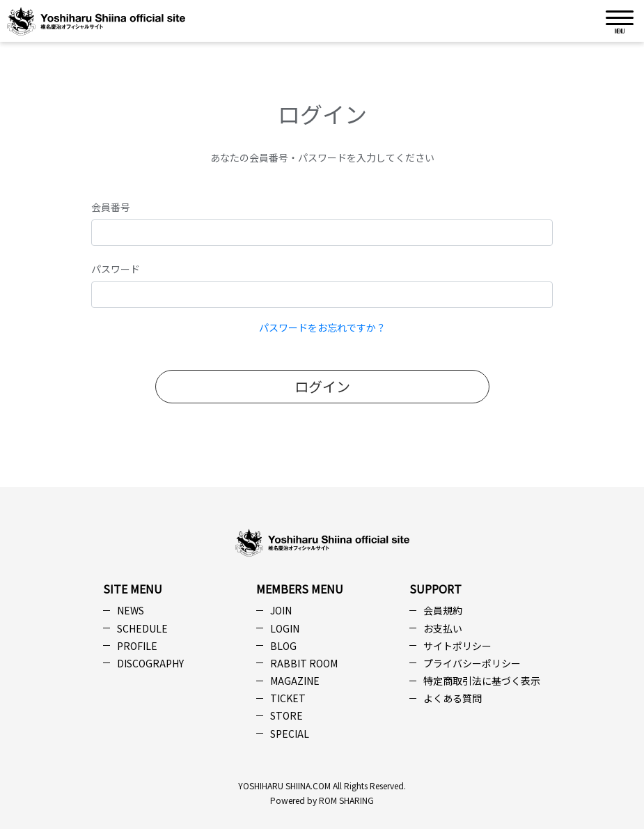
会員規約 (443, 610)
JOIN (281, 610)
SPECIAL (290, 734)
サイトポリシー (457, 646)
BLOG (283, 646)
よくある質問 (453, 698)
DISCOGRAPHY (150, 663)
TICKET (288, 698)
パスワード (116, 269)
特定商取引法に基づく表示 (482, 681)
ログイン (322, 386)
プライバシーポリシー (472, 663)
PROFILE (137, 646)
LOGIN (285, 628)
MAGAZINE (295, 681)
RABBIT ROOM (304, 663)
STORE (286, 715)
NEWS (131, 610)
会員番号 (111, 207)
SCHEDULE (142, 628)
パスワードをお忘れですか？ (322, 327)
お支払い (443, 628)
